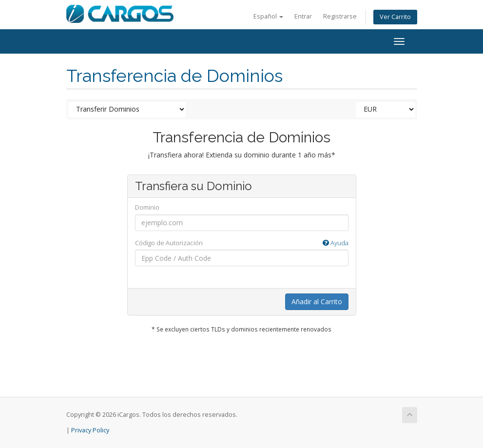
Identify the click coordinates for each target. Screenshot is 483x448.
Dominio (147, 207)
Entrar (303, 16)
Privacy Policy (90, 430)
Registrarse (340, 16)
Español (268, 16)
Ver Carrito (395, 17)
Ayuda (336, 243)
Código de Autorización (242, 243)
